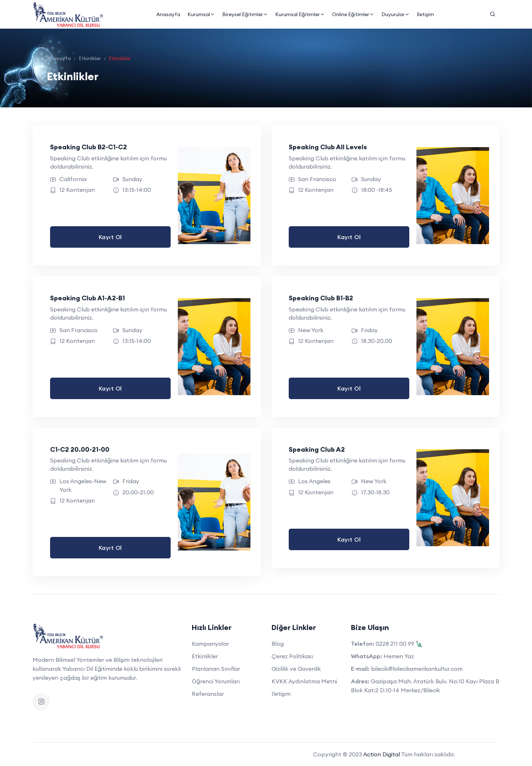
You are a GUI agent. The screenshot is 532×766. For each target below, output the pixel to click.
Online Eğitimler (353, 14)
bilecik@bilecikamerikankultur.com (417, 669)
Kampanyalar (210, 644)
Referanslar (208, 694)
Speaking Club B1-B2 (322, 298)
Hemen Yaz (399, 656)
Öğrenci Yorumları (216, 681)
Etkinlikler (90, 58)
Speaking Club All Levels (329, 147)
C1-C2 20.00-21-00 (80, 449)
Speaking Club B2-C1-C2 (89, 147)
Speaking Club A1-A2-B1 (88, 298)
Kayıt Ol (110, 237)
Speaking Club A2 (318, 449)
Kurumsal (201, 14)
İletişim (425, 14)
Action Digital (382, 754)
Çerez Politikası (292, 656)
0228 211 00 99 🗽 (399, 644)
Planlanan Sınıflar (216, 669)
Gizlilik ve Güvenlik (296, 669)
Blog (278, 644)
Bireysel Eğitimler (245, 14)
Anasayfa (168, 14)
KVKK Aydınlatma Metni (304, 681)
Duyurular (395, 14)
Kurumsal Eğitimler (300, 14)
